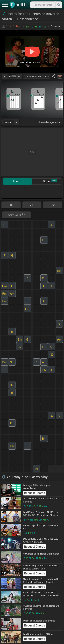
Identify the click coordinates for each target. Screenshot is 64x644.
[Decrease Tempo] (5, 76)
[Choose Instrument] (17, 122)
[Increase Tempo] (19, 76)
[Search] (59, 5)
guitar (8, 122)
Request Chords (34, 493)
